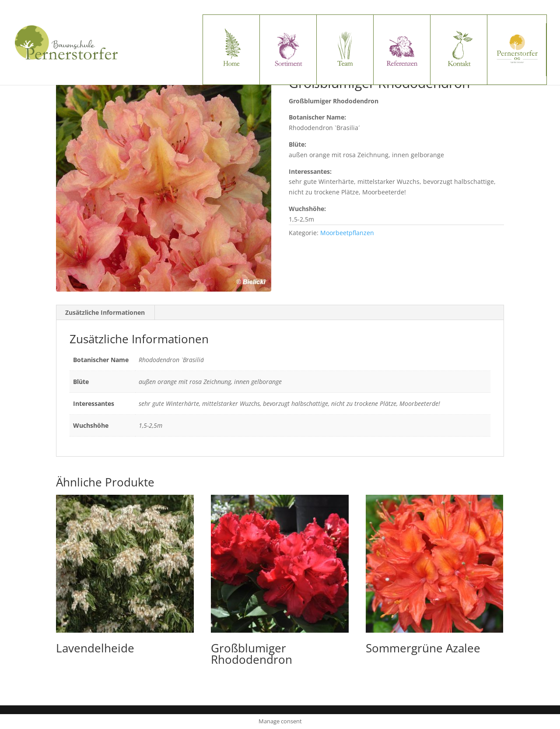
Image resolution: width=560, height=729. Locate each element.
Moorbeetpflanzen (347, 233)
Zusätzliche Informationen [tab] (105, 312)
